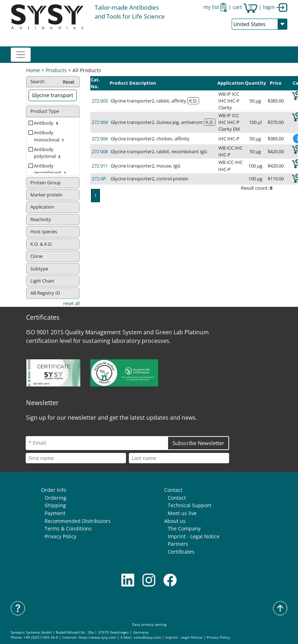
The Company (184, 528)
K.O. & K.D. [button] (41, 244)
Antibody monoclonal (50, 136)
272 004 (100, 122)
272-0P (99, 179)
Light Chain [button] (42, 281)
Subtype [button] (39, 269)
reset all (71, 303)
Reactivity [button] (41, 219)
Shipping (55, 505)
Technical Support (190, 505)
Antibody (47, 123)
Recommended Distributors (78, 521)
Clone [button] (36, 256)
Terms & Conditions (68, 528)
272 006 (100, 139)
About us (175, 521)
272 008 (100, 151)
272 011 (100, 166)
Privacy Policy (60, 536)
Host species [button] (44, 231)
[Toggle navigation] (21, 55)
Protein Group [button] (46, 183)
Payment (55, 513)
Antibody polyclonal (48, 153)
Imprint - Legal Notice (194, 536)
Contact (173, 490)
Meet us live (182, 513)
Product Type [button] (45, 111)
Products (56, 70)
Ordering (55, 498)
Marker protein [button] (46, 195)
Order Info (54, 490)
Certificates (181, 552)
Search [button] (53, 82)
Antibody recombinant (51, 169)
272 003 (100, 101)
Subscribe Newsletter (198, 443)
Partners (178, 544)
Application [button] (42, 207)
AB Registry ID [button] (45, 293)
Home (33, 70)
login (275, 7)
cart (245, 7)
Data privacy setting (149, 625)
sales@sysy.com (147, 637)
